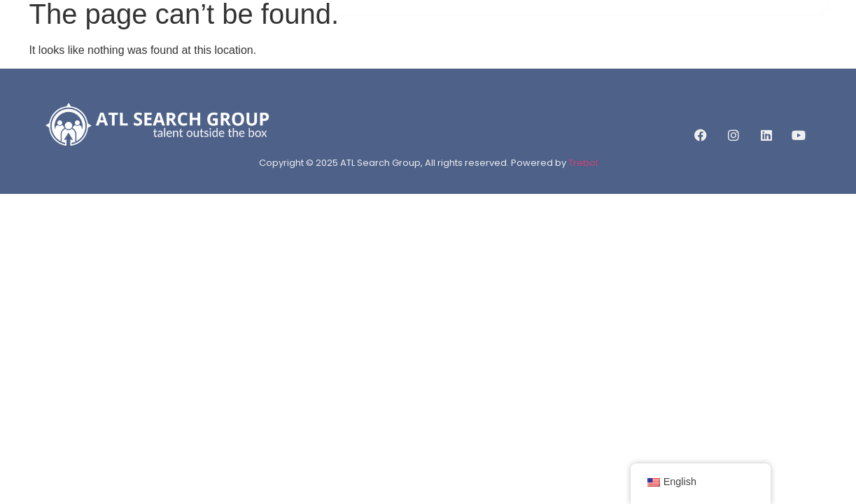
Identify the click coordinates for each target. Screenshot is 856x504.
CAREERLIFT (566, 43)
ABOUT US (319, 43)
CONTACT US (648, 43)
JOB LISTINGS (482, 43)
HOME (257, 43)
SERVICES (397, 43)
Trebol (583, 163)
